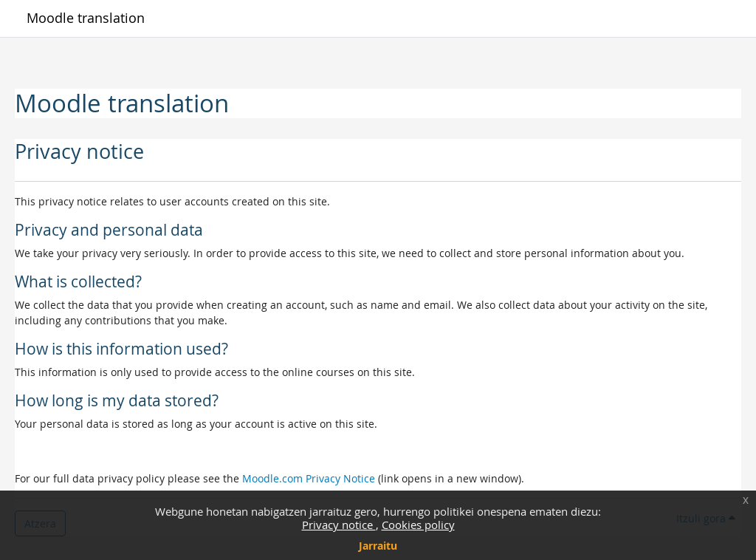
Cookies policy (418, 525)
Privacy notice (339, 525)
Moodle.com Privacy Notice (309, 478)
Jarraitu (378, 546)
